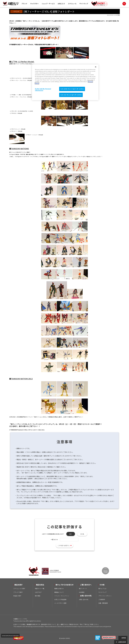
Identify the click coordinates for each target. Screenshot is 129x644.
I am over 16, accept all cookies (71, 95)
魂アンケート (83, 589)
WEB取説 (82, 592)
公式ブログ (38, 592)
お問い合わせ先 (84, 599)
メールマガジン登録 (60, 603)
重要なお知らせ (59, 589)
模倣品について (59, 592)
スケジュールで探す (19, 589)
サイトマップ (84, 4)
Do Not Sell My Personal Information (10, 636)
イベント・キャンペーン (62, 596)
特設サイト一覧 (40, 589)
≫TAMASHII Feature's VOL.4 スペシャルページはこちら (27, 430)
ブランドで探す (18, 592)
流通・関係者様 (103, 603)
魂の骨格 (38, 596)
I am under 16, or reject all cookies (72, 89)
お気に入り (61, 4)
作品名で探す (17, 596)
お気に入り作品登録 (60, 599)
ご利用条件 (102, 599)
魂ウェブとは (102, 589)
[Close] (96, 67)
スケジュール (72, 4)
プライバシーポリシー (105, 596)
